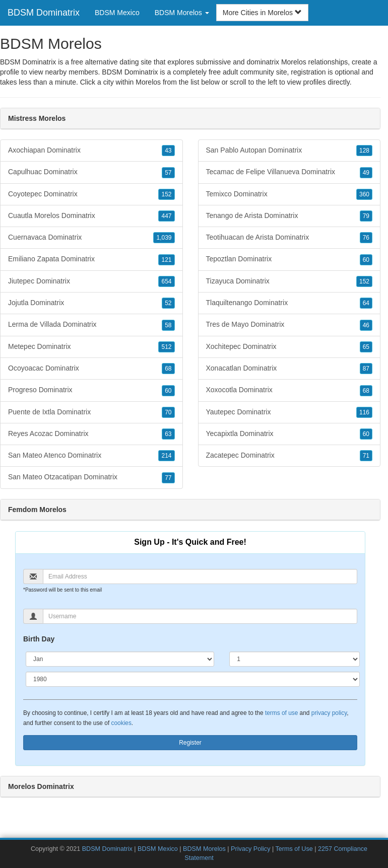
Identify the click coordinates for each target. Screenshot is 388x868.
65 (366, 347)
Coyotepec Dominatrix (91, 194)
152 (166, 194)
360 (364, 194)
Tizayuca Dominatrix (289, 281)
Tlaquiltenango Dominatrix (289, 303)
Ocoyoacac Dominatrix (91, 369)
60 (168, 391)
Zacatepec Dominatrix (289, 456)
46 (366, 325)
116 (364, 412)
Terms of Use (294, 849)
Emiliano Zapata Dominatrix (91, 259)
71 (366, 456)
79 (366, 216)
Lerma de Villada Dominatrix (91, 325)
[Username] (200, 616)
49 (366, 173)
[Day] (295, 659)
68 (168, 369)
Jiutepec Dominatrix (91, 281)
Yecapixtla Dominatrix (289, 434)
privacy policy (329, 713)
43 (168, 151)
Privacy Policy (250, 849)
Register (190, 743)
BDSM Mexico (117, 13)
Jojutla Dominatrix (91, 303)
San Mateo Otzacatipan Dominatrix (91, 477)
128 (364, 151)
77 (168, 478)
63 (168, 434)
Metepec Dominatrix (91, 347)
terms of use (281, 713)
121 (166, 260)
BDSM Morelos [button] (182, 13)
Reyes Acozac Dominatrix (91, 434)
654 (166, 281)
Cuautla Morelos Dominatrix (91, 216)
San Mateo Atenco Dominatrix (91, 456)
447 (166, 216)
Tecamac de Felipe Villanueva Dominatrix (289, 172)
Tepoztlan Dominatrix (289, 259)
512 (166, 347)
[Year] (193, 679)
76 (366, 238)
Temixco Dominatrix (289, 194)
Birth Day (39, 639)
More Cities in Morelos (262, 13)
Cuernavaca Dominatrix (91, 238)
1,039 (164, 238)
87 (366, 369)
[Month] (120, 659)
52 (168, 303)
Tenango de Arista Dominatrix (289, 216)
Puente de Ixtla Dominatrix (91, 412)
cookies (121, 723)
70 (168, 412)
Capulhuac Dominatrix (91, 172)
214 (166, 456)
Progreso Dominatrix (91, 390)
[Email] (200, 576)
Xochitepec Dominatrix (289, 347)
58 (168, 325)
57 (168, 173)
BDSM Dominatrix (44, 13)
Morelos (148, 82)
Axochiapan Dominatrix (91, 151)
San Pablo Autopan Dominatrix (289, 151)
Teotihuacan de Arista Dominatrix (289, 238)
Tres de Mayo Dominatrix (289, 325)
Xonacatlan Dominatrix (289, 369)
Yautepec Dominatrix (289, 412)
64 (366, 303)
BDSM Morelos (204, 849)
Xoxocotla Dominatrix (289, 390)
